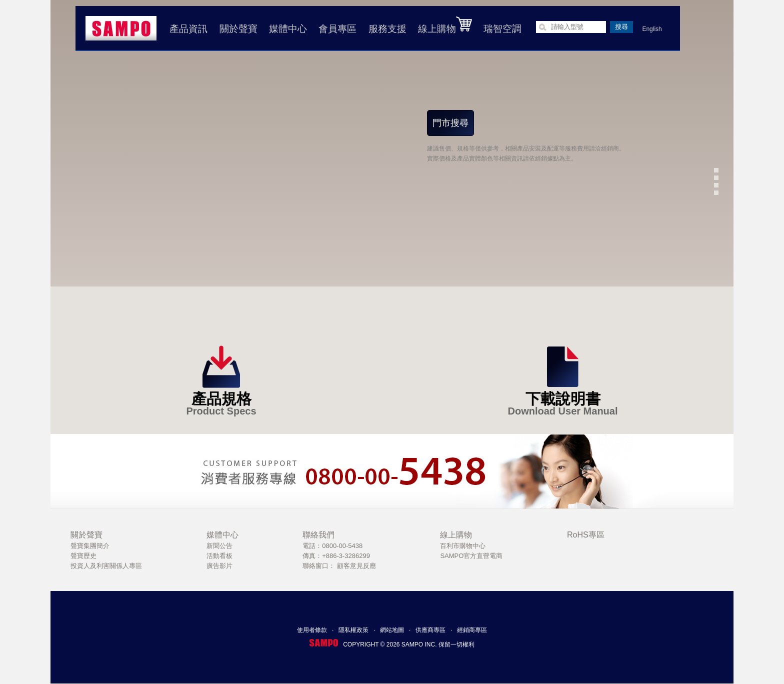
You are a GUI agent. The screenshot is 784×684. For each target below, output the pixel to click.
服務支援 (387, 29)
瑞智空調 (502, 29)
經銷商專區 (472, 630)
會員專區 (337, 29)
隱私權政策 (353, 630)
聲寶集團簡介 (90, 546)
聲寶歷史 (83, 556)
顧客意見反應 (356, 566)
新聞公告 (219, 546)
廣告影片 (219, 566)
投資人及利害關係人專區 (106, 566)
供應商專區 (430, 630)
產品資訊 (188, 29)
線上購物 (445, 25)
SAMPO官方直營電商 (471, 556)
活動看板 (219, 556)
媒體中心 (288, 29)
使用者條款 (312, 630)
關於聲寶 (238, 29)
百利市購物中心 (463, 546)
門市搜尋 (450, 123)
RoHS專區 (586, 535)
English (652, 29)
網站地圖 (392, 630)
